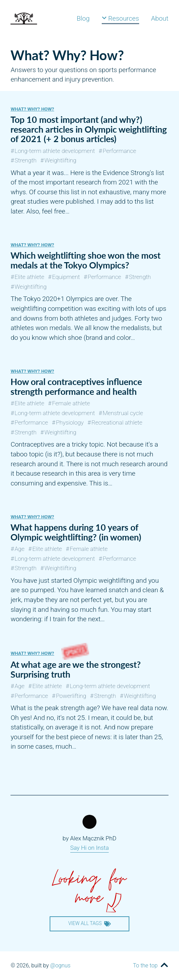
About (160, 18)
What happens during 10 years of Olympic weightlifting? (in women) (76, 532)
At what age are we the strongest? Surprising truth (76, 669)
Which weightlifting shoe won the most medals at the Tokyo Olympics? (85, 260)
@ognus (60, 965)
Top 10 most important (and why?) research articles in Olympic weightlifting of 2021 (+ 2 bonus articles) (89, 129)
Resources (120, 18)
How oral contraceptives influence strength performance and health (76, 386)
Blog (83, 18)
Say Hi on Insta (90, 848)
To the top (145, 965)
